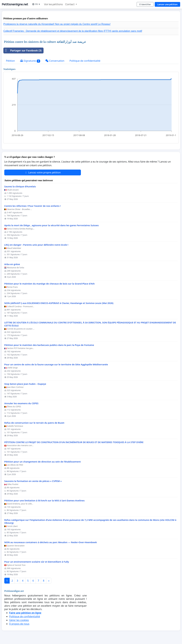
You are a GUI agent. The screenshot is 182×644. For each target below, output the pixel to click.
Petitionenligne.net (15, 4)
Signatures (30, 61)
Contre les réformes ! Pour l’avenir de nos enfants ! (32, 206)
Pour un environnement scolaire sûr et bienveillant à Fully (37, 562)
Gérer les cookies (19, 620)
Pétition (10, 61)
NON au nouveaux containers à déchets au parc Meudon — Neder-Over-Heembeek (51, 542)
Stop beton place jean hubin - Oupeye (25, 384)
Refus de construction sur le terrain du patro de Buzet (34, 423)
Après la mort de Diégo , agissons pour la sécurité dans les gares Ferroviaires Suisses (51, 225)
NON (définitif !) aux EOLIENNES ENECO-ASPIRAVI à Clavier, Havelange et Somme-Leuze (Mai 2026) (59, 303)
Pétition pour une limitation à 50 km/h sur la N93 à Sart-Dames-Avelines (44, 501)
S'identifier (145, 4)
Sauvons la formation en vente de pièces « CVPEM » (33, 481)
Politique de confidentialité (85, 61)
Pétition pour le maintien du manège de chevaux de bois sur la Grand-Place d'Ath (49, 284)
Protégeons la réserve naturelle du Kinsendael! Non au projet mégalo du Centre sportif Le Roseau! (57, 24)
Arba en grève (12, 264)
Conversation (55, 61)
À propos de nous (19, 624)
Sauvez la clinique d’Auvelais (20, 186)
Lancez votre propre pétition (43, 172)
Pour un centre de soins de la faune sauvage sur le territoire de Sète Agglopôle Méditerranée (56, 364)
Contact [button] (70, 4)
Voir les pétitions (53, 4)
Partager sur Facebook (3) (23, 51)
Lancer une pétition (167, 4)
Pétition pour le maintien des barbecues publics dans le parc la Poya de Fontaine (49, 345)
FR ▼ (36, 4)
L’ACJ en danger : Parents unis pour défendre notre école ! (36, 245)
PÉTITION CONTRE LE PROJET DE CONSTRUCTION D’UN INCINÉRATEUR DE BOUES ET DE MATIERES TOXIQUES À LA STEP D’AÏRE (74, 442)
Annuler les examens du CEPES (21, 403)
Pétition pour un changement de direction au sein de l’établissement (43, 462)
